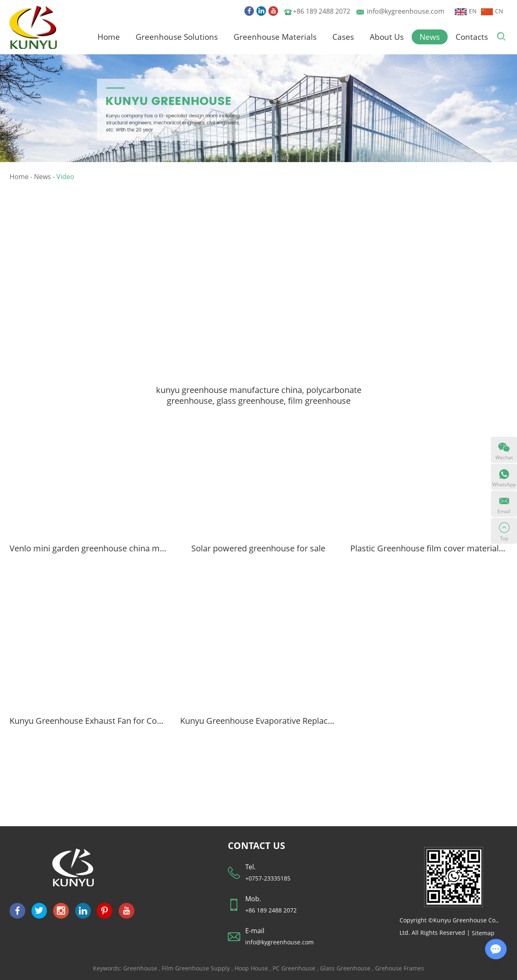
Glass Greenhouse (345, 968)
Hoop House (251, 968)
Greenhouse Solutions (177, 37)
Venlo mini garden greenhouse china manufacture (88, 548)
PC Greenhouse (294, 968)
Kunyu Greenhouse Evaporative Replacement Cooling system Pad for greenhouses (259, 721)
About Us (387, 37)
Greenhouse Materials (275, 37)
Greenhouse (140, 968)
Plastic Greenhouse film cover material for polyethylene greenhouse (429, 548)
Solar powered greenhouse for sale (258, 548)
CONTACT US (256, 845)
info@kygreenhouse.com (406, 11)
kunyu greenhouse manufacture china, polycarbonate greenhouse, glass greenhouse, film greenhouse (259, 395)
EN (466, 11)
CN (492, 11)
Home (109, 37)
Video (65, 177)
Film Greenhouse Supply (196, 968)
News (430, 37)
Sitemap (483, 933)
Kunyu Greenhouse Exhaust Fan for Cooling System (88, 721)
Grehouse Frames (400, 968)
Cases (343, 37)
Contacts (472, 37)
